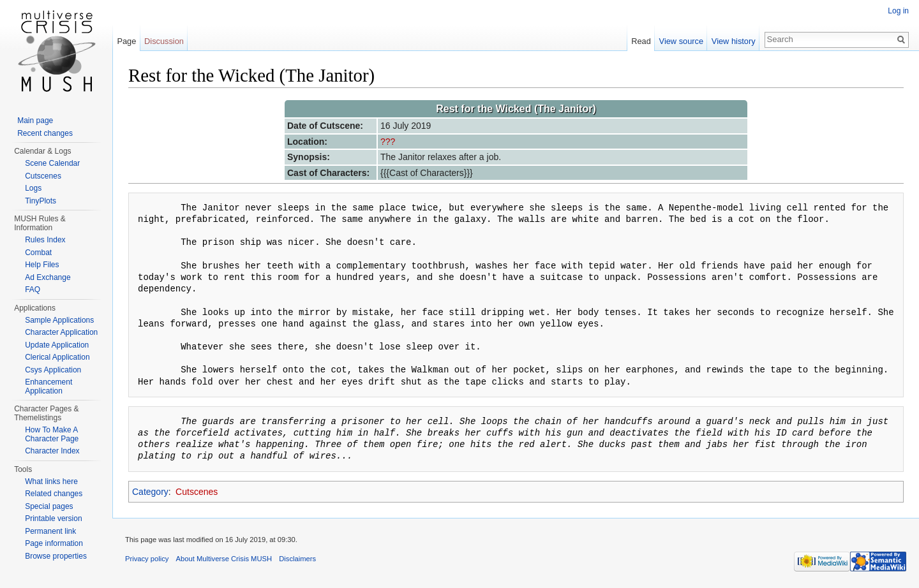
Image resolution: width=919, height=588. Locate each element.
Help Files (42, 265)
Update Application (57, 345)
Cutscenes (197, 492)
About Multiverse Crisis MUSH (224, 559)
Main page (35, 121)
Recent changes (45, 133)
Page (126, 41)
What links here (51, 481)
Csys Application (53, 370)
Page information (54, 543)
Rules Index (45, 240)
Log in (898, 11)
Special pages (49, 506)
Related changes (54, 494)
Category (150, 492)
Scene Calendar (52, 163)
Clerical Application (57, 357)
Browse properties (56, 556)
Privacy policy (147, 559)
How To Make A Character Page (52, 434)
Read (641, 41)
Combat (38, 253)
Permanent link (50, 531)
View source (681, 41)
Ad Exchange (48, 277)
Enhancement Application (49, 386)
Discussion (164, 41)
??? (388, 142)
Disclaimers (297, 559)
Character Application (61, 332)
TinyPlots (41, 201)
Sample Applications (59, 320)
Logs (33, 188)
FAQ (33, 290)
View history (734, 41)
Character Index (52, 451)
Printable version (53, 518)
